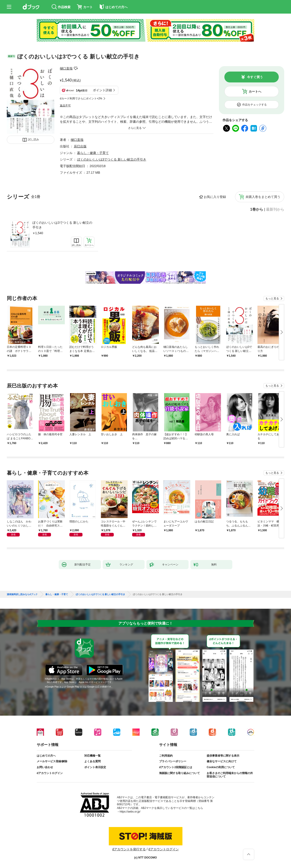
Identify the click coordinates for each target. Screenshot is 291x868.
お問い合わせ (45, 767)
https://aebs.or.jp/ (130, 812)
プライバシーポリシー (173, 761)
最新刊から (275, 209)
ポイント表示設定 (95, 767)
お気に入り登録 (215, 197)
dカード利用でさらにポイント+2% (81, 99)
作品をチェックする (255, 105)
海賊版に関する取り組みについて (179, 773)
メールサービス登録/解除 (52, 761)
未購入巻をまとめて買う (263, 197)
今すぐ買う (255, 77)
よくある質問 (92, 761)
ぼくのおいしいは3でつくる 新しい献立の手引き (62, 225)
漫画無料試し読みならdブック (22, 594)
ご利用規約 (166, 756)
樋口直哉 (66, 68)
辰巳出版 (80, 146)
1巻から (257, 209)
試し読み (34, 139)
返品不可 (65, 106)
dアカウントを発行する (129, 849)
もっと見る (272, 298)
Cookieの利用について (221, 767)
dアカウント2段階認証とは (176, 767)
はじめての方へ (46, 756)
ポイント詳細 (102, 90)
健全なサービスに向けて (222, 761)
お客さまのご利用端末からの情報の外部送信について (230, 775)
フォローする (76, 68)
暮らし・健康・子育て (93, 153)
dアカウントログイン (50, 773)
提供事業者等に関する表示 (223, 756)
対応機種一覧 (92, 756)
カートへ (255, 91)
